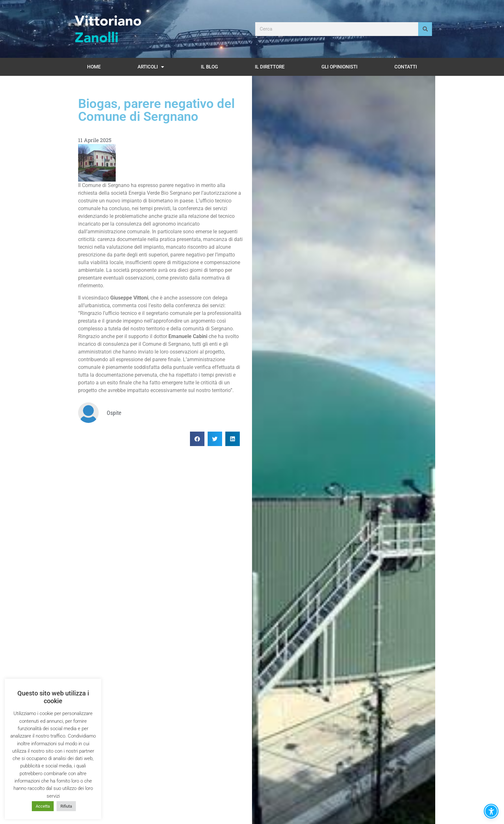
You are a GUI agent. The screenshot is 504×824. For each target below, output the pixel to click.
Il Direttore (270, 67)
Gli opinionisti (339, 67)
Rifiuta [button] (66, 806)
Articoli (151, 67)
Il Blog (209, 67)
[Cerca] (425, 29)
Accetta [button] (43, 806)
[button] (197, 439)
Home (94, 67)
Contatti (406, 67)
